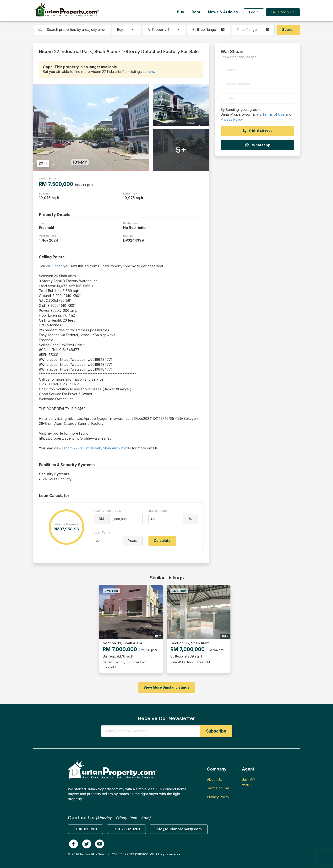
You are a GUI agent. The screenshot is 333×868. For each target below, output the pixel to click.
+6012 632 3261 (126, 829)
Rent (196, 12)
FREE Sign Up (283, 12)
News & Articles (223, 12)
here (150, 72)
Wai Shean (54, 266)
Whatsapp (257, 145)
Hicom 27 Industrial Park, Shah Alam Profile (97, 448)
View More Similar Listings (166, 687)
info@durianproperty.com (179, 829)
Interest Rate (158, 511)
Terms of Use (273, 114)
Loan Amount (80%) (108, 511)
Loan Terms (102, 532)
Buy (180, 12)
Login (254, 12)
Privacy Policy (232, 119)
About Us (214, 779)
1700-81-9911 (85, 829)
